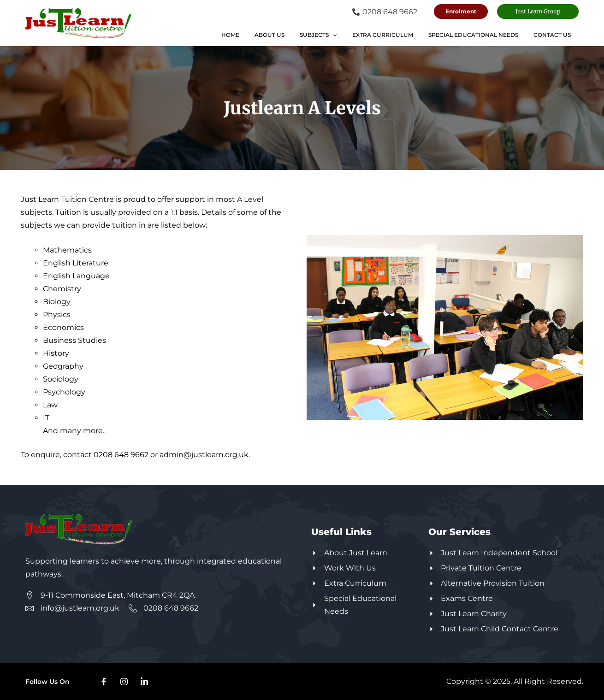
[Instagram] (124, 682)
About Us (289, 35)
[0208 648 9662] (385, 12)
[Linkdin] (144, 682)
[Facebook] (104, 682)
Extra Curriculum (393, 35)
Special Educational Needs (480, 35)
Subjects (333, 35)
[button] (461, 12)
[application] (348, 35)
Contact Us (554, 35)
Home (254, 35)
